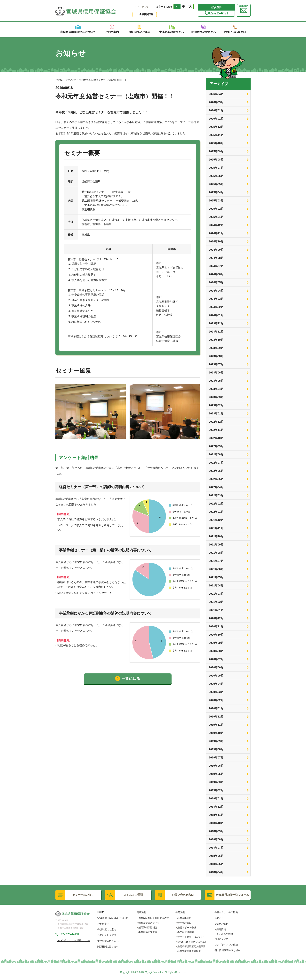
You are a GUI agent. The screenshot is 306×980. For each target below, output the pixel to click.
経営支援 (180, 912)
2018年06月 (216, 856)
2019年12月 (216, 717)
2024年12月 (216, 225)
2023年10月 (216, 340)
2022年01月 (216, 512)
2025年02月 (216, 209)
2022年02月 (216, 504)
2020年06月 (216, 667)
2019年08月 (216, 749)
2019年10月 (216, 733)
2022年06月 (216, 471)
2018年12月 (216, 807)
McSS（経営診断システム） (192, 942)
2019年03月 (216, 782)
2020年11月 (216, 626)
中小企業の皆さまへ (108, 941)
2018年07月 (216, 848)
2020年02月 (216, 700)
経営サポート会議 (187, 928)
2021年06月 (216, 569)
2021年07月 (216, 561)
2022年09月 (216, 446)
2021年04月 (216, 585)
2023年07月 (216, 364)
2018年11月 (216, 815)
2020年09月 (216, 643)
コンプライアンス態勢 (226, 945)
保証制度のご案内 (107, 929)
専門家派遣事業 (186, 932)
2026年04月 (216, 94)
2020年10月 (216, 635)
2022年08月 (216, 454)
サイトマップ (141, 7)
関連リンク (222, 939)
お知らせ (71, 80)
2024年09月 (216, 250)
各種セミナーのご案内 (226, 912)
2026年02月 (216, 110)
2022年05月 (216, 479)
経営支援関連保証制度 (189, 951)
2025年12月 (216, 127)
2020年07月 (216, 659)
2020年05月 (216, 676)
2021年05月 (216, 577)
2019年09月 (216, 741)
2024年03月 (216, 299)
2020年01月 (216, 708)
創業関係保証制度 (148, 928)
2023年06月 (216, 372)
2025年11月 (216, 135)
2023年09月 (216, 348)
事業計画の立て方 (148, 932)
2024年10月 (216, 241)
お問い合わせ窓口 (107, 935)
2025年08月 (216, 160)
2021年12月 (216, 520)
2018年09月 (216, 831)
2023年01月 (216, 413)
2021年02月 (216, 602)
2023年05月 (216, 381)
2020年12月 (216, 618)
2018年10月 (216, 823)
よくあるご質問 (225, 934)
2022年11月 (216, 430)
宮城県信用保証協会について (113, 918)
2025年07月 (216, 168)
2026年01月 (216, 119)
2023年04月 (216, 389)
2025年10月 (216, 143)
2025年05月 (216, 184)
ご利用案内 (103, 924)
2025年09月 (216, 151)
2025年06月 (216, 176)
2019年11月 (216, 725)
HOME (59, 80)
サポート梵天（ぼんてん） (191, 937)
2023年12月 (216, 323)
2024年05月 (216, 282)
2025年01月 (216, 217)
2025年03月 (216, 200)
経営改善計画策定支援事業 (191, 946)
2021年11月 (216, 528)
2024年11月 (216, 233)
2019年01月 (216, 798)
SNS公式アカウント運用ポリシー (74, 940)
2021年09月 (216, 545)
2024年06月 (216, 274)
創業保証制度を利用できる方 (154, 918)
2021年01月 (216, 610)
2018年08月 (216, 839)
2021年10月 (216, 536)
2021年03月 (216, 594)
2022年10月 (216, 438)
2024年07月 (216, 266)
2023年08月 (216, 356)
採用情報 (221, 929)
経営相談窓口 (184, 918)
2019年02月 (216, 790)
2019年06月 (216, 766)
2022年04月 (216, 487)
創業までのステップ (149, 923)
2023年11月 (216, 332)
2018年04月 (216, 872)
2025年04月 (216, 192)
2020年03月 (216, 692)
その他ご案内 (221, 924)
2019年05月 (216, 774)
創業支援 (141, 912)
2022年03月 (216, 495)
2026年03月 (216, 102)
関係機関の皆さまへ (108, 947)
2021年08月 (216, 553)
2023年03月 (216, 397)
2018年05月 (216, 864)
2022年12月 (216, 422)
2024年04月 (216, 291)
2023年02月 (216, 405)
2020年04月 (216, 684)
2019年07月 (216, 757)
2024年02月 (216, 307)
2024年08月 (216, 258)
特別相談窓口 (184, 923)
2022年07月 (216, 463)
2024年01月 (216, 315)
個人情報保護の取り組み (227, 950)
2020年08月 (216, 651)
